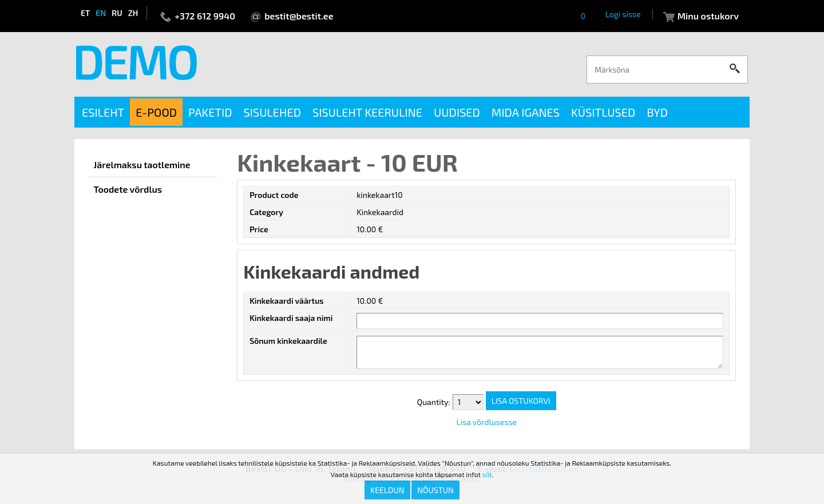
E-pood (156, 112)
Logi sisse (623, 14)
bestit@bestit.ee (299, 16)
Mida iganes (526, 112)
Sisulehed (272, 112)
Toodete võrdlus (128, 189)
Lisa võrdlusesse (486, 422)
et (85, 13)
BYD (657, 112)
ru (117, 13)
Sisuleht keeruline (367, 112)
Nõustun (435, 490)
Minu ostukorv (708, 16)
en (101, 13)
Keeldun (387, 490)
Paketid (210, 112)
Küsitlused (603, 112)
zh (133, 13)
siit (487, 474)
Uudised (457, 112)
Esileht (103, 112)
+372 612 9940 (205, 16)
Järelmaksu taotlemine (142, 164)
